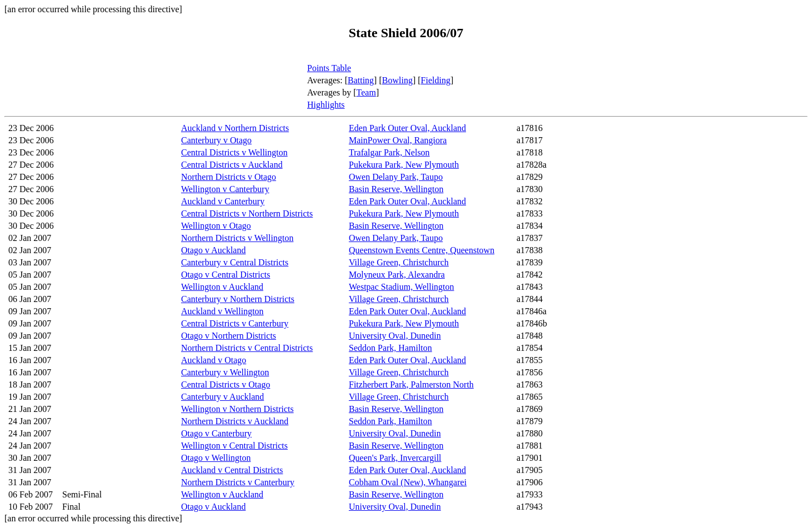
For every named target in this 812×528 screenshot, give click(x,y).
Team (366, 92)
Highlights (326, 105)
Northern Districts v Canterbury (238, 482)
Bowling (397, 80)
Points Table (329, 68)
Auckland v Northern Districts (235, 128)
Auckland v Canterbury (223, 201)
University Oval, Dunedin (395, 336)
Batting (361, 80)
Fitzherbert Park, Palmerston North (411, 384)
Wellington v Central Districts (234, 446)
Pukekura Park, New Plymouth (404, 165)
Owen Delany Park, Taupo (396, 177)
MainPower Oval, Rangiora (398, 140)
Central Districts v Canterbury (235, 323)
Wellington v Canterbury (225, 189)
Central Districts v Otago (225, 384)
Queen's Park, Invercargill (395, 458)
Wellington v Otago (216, 226)
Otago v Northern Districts (229, 336)
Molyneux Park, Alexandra (397, 275)
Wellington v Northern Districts (237, 409)
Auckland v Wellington (222, 311)
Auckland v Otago (214, 360)
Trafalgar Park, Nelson (389, 152)
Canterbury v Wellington (225, 372)
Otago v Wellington (216, 458)
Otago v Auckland (213, 250)
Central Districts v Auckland (232, 165)
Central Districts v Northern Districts (247, 213)
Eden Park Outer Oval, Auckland (407, 128)
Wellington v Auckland (222, 287)
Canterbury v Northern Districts (238, 299)
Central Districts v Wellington (234, 152)
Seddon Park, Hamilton (390, 348)
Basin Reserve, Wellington (396, 189)
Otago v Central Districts (225, 275)
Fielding (436, 80)
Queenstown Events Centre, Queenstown (422, 250)
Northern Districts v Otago (229, 177)
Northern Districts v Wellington (237, 238)
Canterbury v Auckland (222, 397)
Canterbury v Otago (216, 140)
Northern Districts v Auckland (235, 421)
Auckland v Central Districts (232, 470)
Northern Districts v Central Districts (247, 348)
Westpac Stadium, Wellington (402, 287)
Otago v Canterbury (216, 433)
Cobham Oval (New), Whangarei (408, 482)
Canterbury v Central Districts (235, 262)
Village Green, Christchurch (399, 262)
